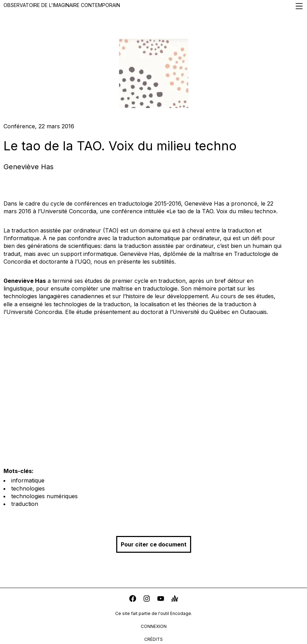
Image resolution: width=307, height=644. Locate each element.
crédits (153, 639)
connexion (154, 626)
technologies (28, 488)
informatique (28, 480)
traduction (25, 504)
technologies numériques (44, 496)
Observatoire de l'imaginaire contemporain (153, 6)
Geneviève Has (29, 167)
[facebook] (133, 599)
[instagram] (147, 599)
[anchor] (175, 599)
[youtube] (161, 599)
